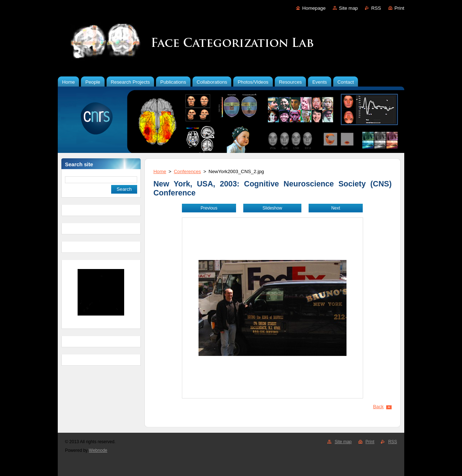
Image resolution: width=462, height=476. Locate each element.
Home (160, 171)
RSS (376, 8)
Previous (209, 208)
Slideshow (272, 208)
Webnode (98, 450)
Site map (348, 8)
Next (336, 208)
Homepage (314, 8)
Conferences (188, 171)
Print (399, 8)
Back (379, 407)
